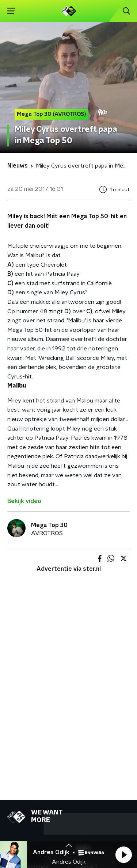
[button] (123, 855)
